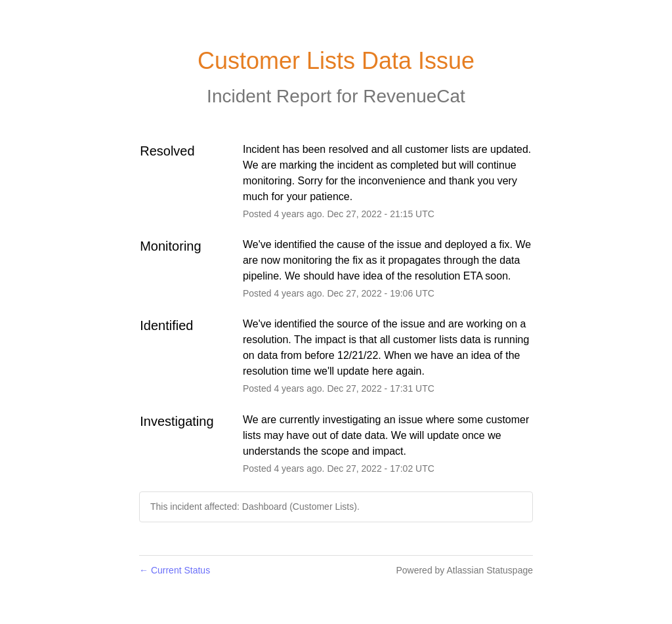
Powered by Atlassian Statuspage (464, 570)
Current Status (175, 570)
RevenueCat (414, 96)
